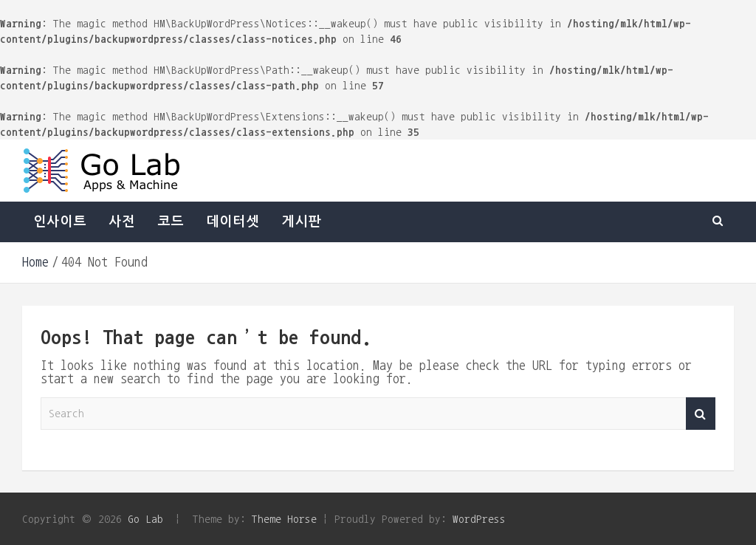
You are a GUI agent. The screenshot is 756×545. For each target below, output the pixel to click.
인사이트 (60, 222)
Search (701, 414)
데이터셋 (233, 222)
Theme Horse (284, 519)
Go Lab (145, 519)
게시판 (301, 222)
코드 (171, 222)
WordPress (479, 519)
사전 (122, 222)
